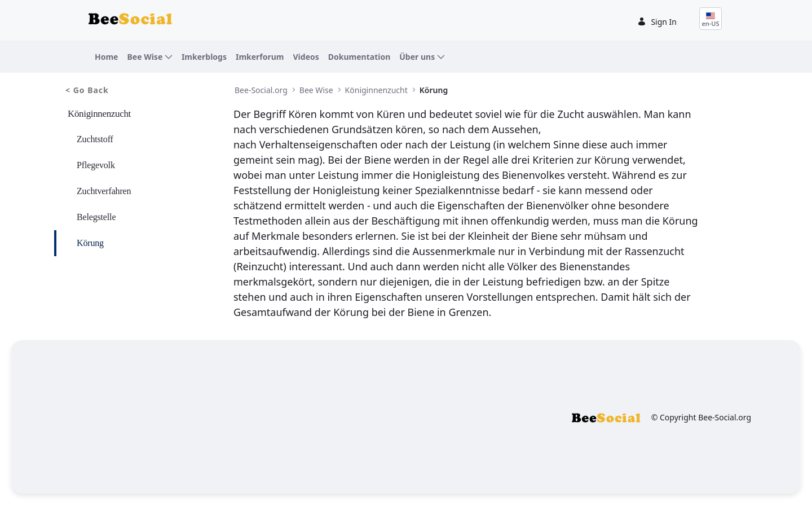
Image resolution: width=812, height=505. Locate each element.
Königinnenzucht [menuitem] (99, 114)
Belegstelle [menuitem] (96, 217)
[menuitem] (106, 57)
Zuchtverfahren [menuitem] (104, 191)
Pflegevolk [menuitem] (96, 165)
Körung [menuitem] (90, 243)
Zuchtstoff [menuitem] (95, 139)
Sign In (657, 22)
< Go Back (87, 90)
